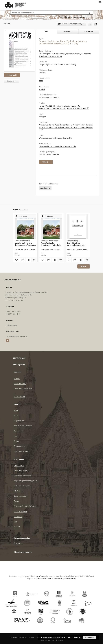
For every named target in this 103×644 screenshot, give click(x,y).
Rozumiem (90, 637)
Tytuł (16, 410)
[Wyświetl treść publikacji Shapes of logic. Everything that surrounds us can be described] (81, 260)
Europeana (18, 516)
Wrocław (42, 73)
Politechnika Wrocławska (49, 155)
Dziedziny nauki (20, 383)
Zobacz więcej (19, 396)
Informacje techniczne (23, 476)
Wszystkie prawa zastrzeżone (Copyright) (55, 138)
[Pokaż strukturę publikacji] (25, 216)
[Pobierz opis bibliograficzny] (22, 260)
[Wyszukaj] (89, 12)
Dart (16, 521)
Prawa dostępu (20, 446)
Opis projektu (19, 465)
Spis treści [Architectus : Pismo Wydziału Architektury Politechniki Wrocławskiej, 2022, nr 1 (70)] (65, 55)
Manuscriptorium (21, 511)
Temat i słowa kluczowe (23, 426)
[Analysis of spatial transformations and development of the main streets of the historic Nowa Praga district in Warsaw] (25, 227)
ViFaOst (17, 527)
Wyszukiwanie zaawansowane (73, 17)
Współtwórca (19, 421)
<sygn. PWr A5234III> (47, 106)
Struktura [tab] (89, 32)
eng (41, 117)
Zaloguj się (18, 543)
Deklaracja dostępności (23, 486)
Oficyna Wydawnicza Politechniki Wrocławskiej (57, 65)
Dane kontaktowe (21, 496)
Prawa (16, 441)
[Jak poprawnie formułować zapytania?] (91, 17)
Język (16, 436)
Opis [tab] (46, 32)
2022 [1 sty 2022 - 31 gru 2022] (41, 81)
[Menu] (100, 2)
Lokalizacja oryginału (22, 451)
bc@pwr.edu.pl (12, 325)
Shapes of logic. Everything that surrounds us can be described (75, 243)
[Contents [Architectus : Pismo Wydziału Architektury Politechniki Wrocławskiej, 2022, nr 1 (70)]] (19, 50)
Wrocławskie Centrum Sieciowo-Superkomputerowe (56, 579)
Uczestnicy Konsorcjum (23, 388)
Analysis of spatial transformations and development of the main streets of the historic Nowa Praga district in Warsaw (25, 243)
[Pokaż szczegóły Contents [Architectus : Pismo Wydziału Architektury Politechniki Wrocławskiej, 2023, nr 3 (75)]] (60, 260)
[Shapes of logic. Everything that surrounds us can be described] (78, 227)
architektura (45, 188)
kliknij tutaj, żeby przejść (68, 106)
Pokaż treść (12, 75)
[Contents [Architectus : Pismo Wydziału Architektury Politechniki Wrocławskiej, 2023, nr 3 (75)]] (51, 227)
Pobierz (11, 81)
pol (44, 117)
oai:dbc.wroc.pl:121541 (49, 98)
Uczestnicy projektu (22, 470)
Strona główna (19, 365)
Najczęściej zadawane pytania (25, 481)
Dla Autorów (19, 491)
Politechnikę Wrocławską (39, 576)
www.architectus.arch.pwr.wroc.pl (52, 108)
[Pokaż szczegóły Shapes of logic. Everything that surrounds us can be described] (86, 260)
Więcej (84, 266)
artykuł (42, 89)
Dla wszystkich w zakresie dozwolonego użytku (58, 146)
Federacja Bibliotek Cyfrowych (25, 506)
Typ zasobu (18, 431)
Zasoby (17, 378)
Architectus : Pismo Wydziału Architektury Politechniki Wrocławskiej (66, 125)
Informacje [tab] (68, 32)
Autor (16, 416)
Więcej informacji (74, 637)
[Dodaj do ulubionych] (90, 24)
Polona (17, 501)
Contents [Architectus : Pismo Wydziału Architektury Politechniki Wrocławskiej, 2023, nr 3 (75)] (51, 243)
